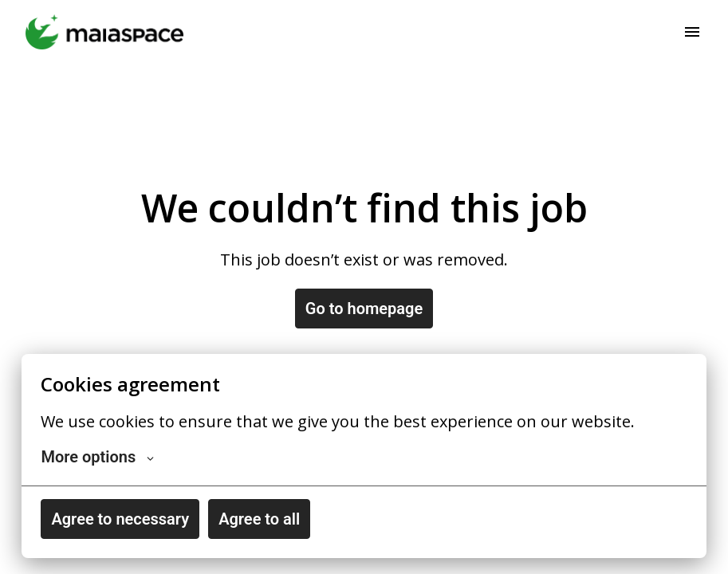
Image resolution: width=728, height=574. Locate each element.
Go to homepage (364, 309)
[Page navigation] (692, 32)
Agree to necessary (120, 519)
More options (97, 457)
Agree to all (259, 519)
